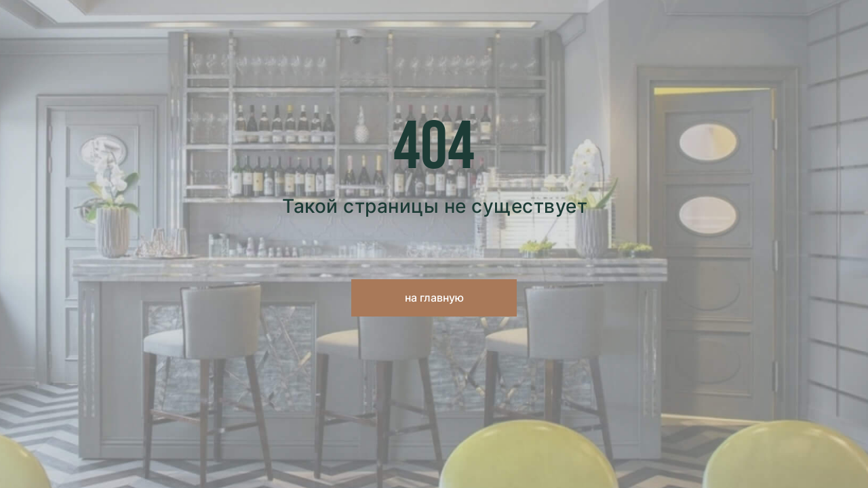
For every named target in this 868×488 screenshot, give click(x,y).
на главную (434, 298)
